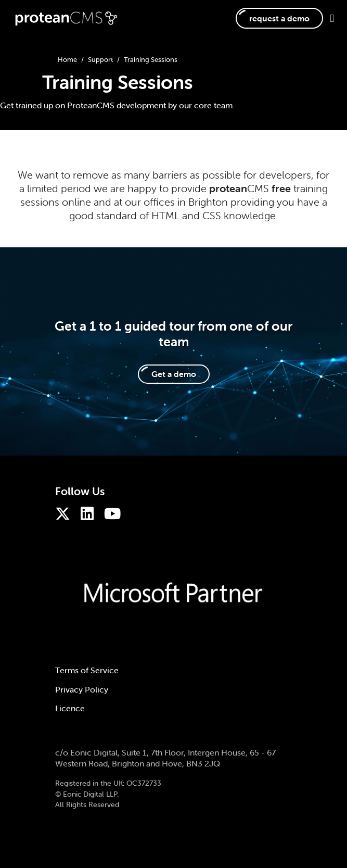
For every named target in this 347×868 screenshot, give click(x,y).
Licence (70, 708)
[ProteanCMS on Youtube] (115, 514)
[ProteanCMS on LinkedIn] (90, 514)
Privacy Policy (82, 689)
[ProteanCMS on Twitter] (65, 514)
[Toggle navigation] (328, 18)
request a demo (279, 18)
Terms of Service (87, 670)
